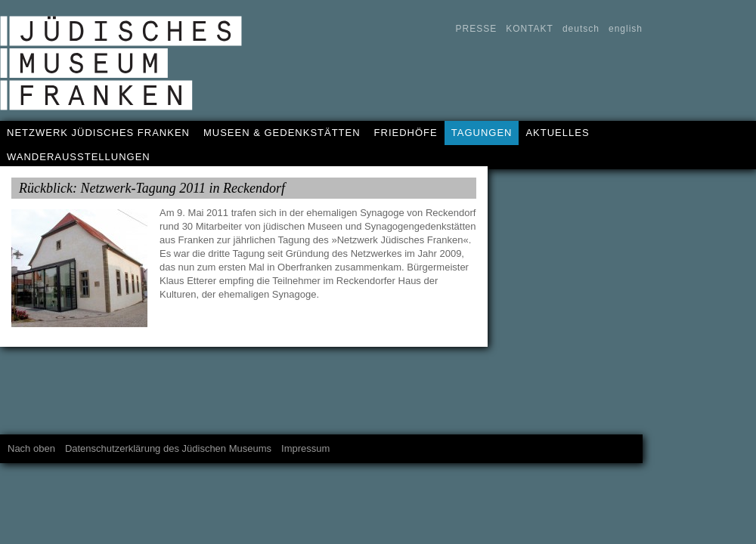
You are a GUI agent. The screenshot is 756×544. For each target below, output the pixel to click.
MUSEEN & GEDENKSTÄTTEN (282, 133)
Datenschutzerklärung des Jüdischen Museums (168, 448)
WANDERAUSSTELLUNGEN (79, 157)
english (626, 29)
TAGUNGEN (482, 133)
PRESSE (476, 29)
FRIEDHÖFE (406, 133)
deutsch (581, 29)
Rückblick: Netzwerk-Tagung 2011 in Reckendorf (152, 188)
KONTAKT (530, 29)
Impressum (305, 448)
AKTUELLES (557, 133)
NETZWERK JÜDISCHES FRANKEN (98, 133)
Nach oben (31, 448)
